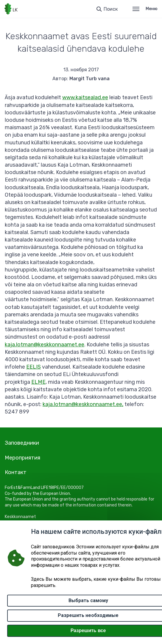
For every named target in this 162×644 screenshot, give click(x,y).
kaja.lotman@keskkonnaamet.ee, (83, 404)
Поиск (111, 9)
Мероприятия (22, 458)
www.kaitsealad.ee (85, 97)
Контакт (16, 472)
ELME (38, 382)
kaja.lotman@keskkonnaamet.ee (45, 345)
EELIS (34, 367)
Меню (145, 9)
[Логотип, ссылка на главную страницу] (11, 9)
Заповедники (22, 443)
